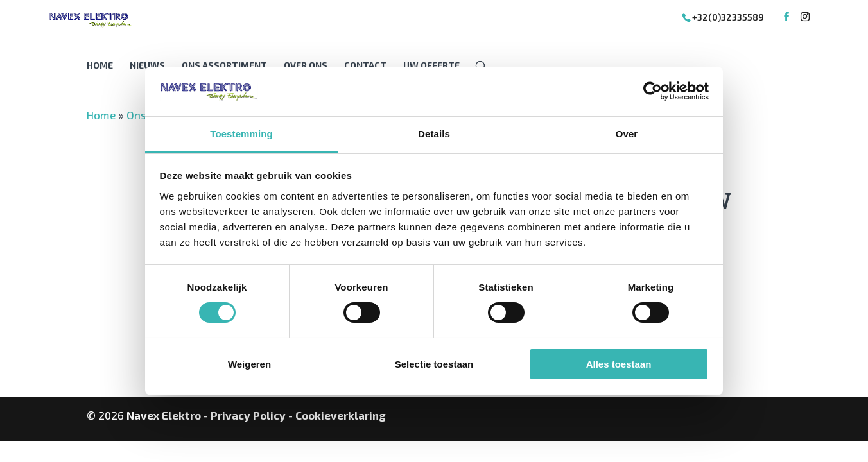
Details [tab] (434, 134)
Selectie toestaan (434, 364)
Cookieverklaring (341, 415)
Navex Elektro (164, 415)
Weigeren (249, 364)
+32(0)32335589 (728, 17)
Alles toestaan (619, 364)
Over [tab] (627, 134)
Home (100, 66)
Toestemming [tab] (241, 134)
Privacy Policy (248, 415)
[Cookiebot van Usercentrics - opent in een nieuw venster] (653, 91)
